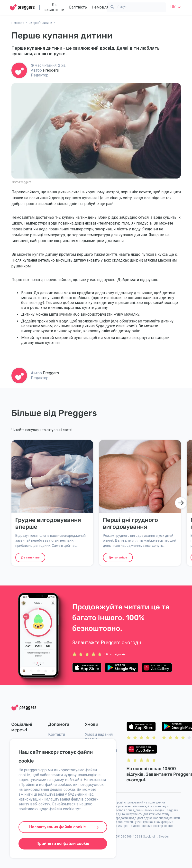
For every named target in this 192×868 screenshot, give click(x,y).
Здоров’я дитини (40, 23)
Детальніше (30, 557)
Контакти (57, 734)
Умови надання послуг (99, 737)
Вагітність (78, 7)
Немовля (100, 7)
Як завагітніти (54, 7)
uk (176, 7)
